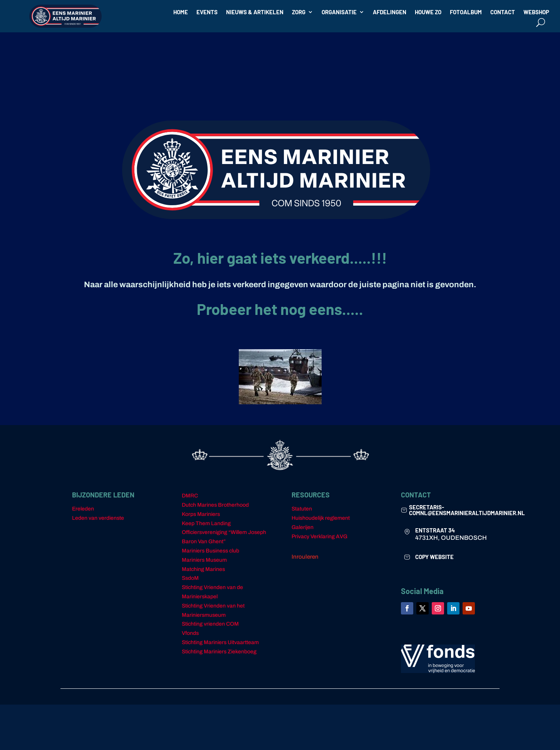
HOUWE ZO (428, 12)
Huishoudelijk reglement (321, 518)
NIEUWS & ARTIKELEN (255, 12)
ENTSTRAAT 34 (435, 530)
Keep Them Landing (206, 523)
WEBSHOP (536, 12)
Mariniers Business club (210, 551)
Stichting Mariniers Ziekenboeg (219, 652)
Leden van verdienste (98, 518)
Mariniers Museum (204, 560)
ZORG (299, 12)
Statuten (302, 509)
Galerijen (303, 527)
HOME (181, 12)
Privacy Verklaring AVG (319, 537)
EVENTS (207, 12)
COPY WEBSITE (434, 557)
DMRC (190, 496)
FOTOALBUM (466, 12)
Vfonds (190, 633)
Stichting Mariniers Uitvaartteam (220, 642)
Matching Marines (203, 569)
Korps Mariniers (201, 514)
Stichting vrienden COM (210, 624)
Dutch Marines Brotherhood (215, 505)
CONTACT (503, 12)
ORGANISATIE (339, 12)
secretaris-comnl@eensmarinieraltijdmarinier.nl (467, 510)
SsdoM (190, 578)
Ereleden (83, 509)
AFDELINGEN (390, 12)
